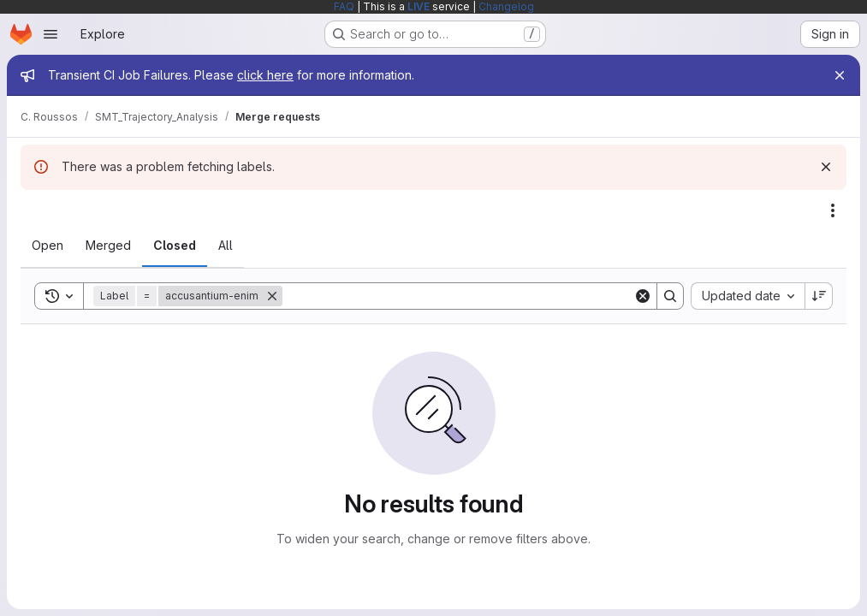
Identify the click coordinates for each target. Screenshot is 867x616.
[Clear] (643, 296)
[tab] (48, 246)
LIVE (419, 6)
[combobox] (748, 296)
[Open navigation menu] (50, 34)
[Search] (458, 296)
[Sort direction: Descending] (819, 296)
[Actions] (833, 210)
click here (265, 75)
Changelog (506, 6)
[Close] (840, 75)
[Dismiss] (826, 167)
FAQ (344, 6)
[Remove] (272, 296)
